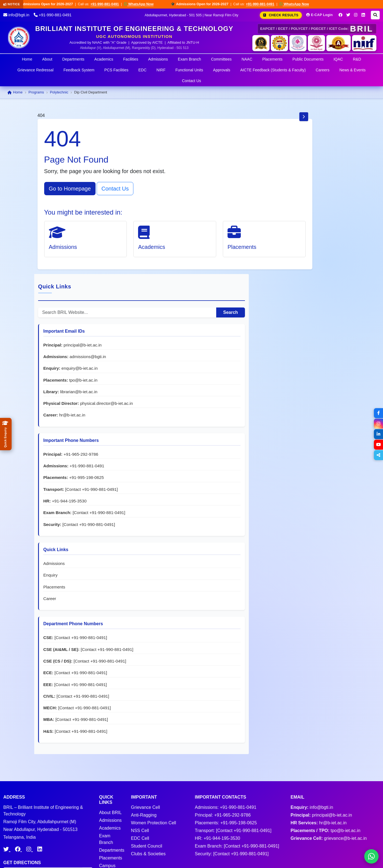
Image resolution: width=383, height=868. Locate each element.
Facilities (131, 59)
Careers (323, 70)
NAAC (247, 59)
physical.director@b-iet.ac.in (308, 260)
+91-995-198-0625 (299, 346)
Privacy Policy (340, 857)
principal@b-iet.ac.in (301, 190)
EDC (142, 70)
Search (329, 151)
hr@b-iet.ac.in (311, 272)
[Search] (375, 15)
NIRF (161, 70)
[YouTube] (378, 445)
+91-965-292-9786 (319, 311)
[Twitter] (348, 15)
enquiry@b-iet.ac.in (318, 219)
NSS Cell (140, 776)
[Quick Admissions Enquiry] (6, 434)
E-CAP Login (319, 15)
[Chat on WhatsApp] (371, 856)
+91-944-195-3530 (308, 375)
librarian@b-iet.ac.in (317, 242)
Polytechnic (59, 92)
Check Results (281, 15)
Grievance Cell (145, 753)
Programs (36, 92)
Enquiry (289, 461)
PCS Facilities (116, 70)
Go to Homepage (70, 189)
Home (27, 59)
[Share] (378, 455)
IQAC (338, 59)
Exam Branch (189, 59)
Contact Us (191, 81)
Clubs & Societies (148, 799)
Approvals (222, 70)
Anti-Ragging (144, 760)
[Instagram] (356, 15)
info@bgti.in (16, 15)
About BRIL (110, 758)
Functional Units (189, 70)
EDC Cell (140, 784)
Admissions (158, 59)
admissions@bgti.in (300, 207)
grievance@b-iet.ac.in (345, 784)
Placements (272, 59)
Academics (104, 59)
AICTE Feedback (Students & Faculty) (273, 70)
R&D (357, 59)
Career (288, 485)
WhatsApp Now (145, 4)
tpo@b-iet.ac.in (322, 231)
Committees (221, 59)
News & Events (352, 70)
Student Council (146, 791)
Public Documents (308, 59)
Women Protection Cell (153, 768)
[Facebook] (340, 15)
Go (87, 817)
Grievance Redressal (35, 70)
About (47, 59)
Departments (73, 59)
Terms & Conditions (301, 857)
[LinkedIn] (363, 15)
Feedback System (79, 70)
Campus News (107, 814)
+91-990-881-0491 (110, 4)
